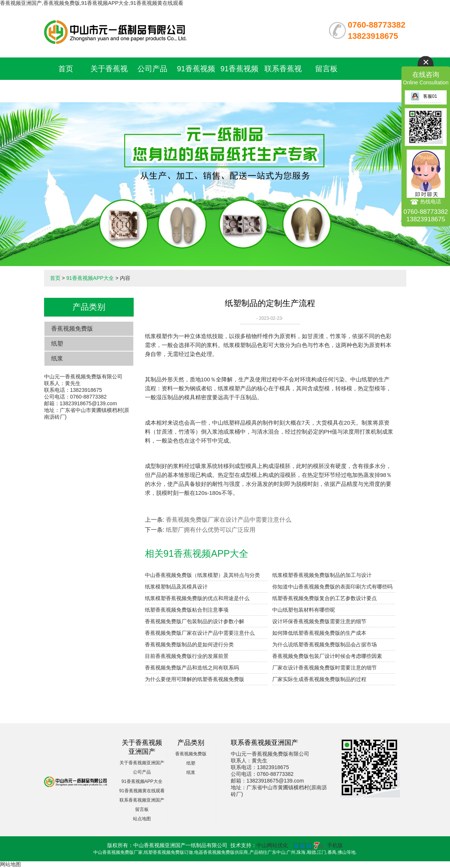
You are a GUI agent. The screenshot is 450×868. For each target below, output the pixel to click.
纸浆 (57, 358)
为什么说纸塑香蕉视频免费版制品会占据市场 (325, 644)
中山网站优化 (272, 845)
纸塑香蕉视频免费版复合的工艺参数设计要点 (325, 598)
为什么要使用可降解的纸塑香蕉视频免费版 (195, 679)
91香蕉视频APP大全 (90, 278)
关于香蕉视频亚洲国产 (142, 763)
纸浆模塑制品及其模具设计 (176, 587)
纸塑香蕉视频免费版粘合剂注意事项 (187, 610)
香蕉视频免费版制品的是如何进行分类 (189, 644)
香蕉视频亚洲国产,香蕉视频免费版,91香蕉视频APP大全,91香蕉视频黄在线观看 (92, 3)
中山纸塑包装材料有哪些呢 (304, 610)
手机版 (335, 845)
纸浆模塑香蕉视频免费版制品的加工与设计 (322, 575)
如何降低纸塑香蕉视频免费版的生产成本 (319, 633)
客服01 (424, 96)
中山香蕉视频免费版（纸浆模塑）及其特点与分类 (202, 575)
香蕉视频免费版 (72, 329)
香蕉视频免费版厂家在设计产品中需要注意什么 (229, 520)
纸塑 (57, 344)
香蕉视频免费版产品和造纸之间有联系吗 (192, 668)
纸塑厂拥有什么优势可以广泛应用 (211, 530)
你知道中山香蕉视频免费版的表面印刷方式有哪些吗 (332, 587)
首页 (66, 69)
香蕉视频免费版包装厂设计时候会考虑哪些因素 (327, 656)
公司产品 (152, 69)
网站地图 (10, 864)
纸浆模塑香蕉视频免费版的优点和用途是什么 (197, 598)
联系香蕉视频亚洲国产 (142, 800)
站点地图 (142, 819)
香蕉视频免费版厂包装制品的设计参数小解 (195, 621)
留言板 (326, 69)
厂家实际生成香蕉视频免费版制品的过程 (319, 679)
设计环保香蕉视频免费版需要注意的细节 (319, 621)
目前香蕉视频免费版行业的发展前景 (187, 656)
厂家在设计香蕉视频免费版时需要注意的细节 (325, 668)
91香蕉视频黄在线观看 (142, 791)
